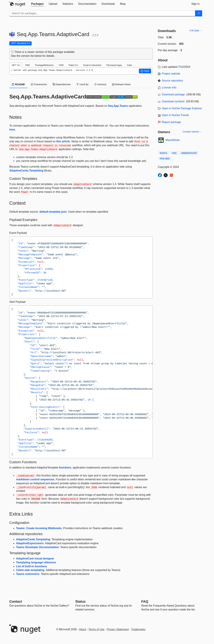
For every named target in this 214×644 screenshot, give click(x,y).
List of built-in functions (31, 566)
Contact (16, 601)
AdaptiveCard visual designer (35, 559)
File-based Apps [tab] (114, 65)
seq (174, 153)
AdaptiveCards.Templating (26, 171)
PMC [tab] (28, 65)
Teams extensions (28, 574)
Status (80, 601)
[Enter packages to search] (102, 13)
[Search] (199, 13)
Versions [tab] (100, 84)
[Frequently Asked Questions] (145, 601)
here (12, 130)
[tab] (37, 4)
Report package (171, 122)
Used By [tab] (82, 84)
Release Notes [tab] (121, 84)
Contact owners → (192, 132)
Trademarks (138, 629)
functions (65, 468)
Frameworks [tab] (39, 84)
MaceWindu (173, 140)
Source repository (172, 81)
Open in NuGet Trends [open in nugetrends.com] (175, 115)
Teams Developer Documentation (37, 547)
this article (63, 141)
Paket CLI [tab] (73, 65)
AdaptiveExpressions (30, 543)
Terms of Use (96, 629)
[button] (145, 71)
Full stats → (196, 30)
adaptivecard (189, 153)
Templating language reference (36, 562)
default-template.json (53, 212)
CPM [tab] (61, 65)
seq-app (165, 158)
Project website (171, 74)
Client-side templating (30, 570)
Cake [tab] (129, 65)
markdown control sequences (35, 479)
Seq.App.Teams (118, 106)
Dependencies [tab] (62, 84)
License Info (169, 88)
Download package (173, 94)
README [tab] (18, 84)
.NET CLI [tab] (16, 65)
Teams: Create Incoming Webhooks (39, 528)
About (83, 629)
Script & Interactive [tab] (92, 65)
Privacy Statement (118, 629)
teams (164, 153)
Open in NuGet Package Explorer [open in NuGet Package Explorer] (182, 108)
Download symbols (173, 101)
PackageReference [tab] (44, 65)
